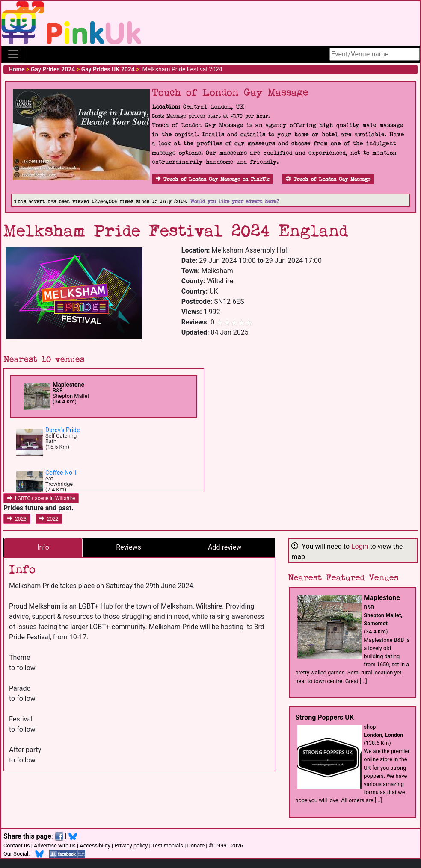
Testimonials (168, 846)
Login (360, 546)
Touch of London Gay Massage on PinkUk (212, 179)
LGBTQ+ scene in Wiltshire (41, 498)
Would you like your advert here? (235, 202)
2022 (49, 519)
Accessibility (95, 846)
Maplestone (68, 385)
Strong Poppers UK (325, 717)
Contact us (17, 846)
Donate (196, 846)
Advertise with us (55, 846)
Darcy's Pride (62, 430)
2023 (17, 519)
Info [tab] (43, 547)
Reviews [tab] (129, 547)
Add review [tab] (225, 547)
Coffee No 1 (61, 473)
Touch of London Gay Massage (328, 179)
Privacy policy (131, 846)
